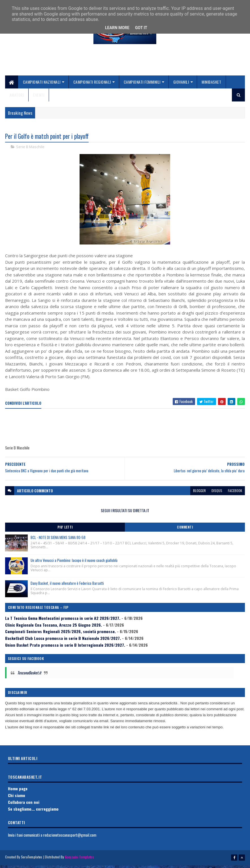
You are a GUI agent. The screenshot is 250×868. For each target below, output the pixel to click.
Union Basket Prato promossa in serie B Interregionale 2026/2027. (65, 648)
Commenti (185, 531)
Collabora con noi (24, 805)
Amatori (17, 97)
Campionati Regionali (92, 84)
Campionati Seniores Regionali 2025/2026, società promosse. (60, 635)
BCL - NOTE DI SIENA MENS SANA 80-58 (58, 541)
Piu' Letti (65, 531)
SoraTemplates (32, 860)
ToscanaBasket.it (29, 676)
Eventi (39, 97)
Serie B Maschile (30, 150)
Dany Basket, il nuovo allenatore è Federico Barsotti (67, 586)
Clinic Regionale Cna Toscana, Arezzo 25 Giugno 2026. (54, 628)
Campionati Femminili (142, 84)
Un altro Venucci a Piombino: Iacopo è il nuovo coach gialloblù (74, 564)
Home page (18, 792)
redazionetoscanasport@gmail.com (70, 838)
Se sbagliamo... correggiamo (33, 812)
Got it (141, 28)
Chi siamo (17, 799)
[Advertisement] (125, 65)
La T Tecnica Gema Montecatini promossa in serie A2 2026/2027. (63, 621)
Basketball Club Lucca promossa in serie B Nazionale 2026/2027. (63, 641)
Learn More (117, 28)
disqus (217, 494)
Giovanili (181, 84)
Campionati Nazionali (42, 84)
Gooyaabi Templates (79, 860)
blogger (199, 494)
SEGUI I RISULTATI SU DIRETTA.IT (125, 514)
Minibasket (211, 84)
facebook (235, 494)
